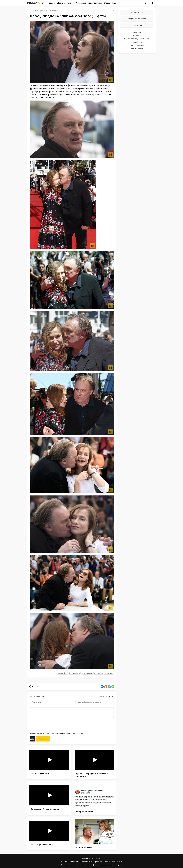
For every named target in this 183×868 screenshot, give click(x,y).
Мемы (70, 3)
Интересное (81, 3)
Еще (115, 3)
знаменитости (87, 673)
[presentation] (49, 725)
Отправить (43, 739)
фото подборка (74, 673)
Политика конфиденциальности (137, 39)
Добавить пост (137, 12)
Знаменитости (53, 11)
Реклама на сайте (137, 49)
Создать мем (137, 25)
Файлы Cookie (137, 42)
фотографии (62, 673)
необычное (109, 673)
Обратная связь (66, 865)
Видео (52, 3)
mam (44, 11)
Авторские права (137, 45)
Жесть (107, 3)
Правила (137, 35)
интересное (98, 673)
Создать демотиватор (137, 19)
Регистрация (137, 32)
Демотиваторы (95, 3)
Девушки (61, 3)
